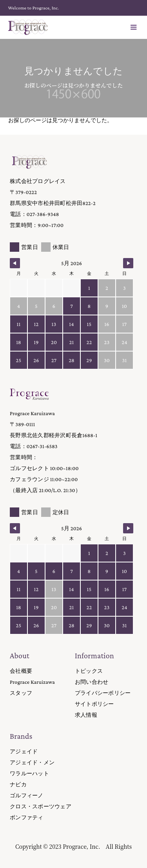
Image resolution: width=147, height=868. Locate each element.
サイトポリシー (94, 704)
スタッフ (21, 693)
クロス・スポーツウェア (41, 806)
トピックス (89, 671)
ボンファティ (27, 817)
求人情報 (86, 715)
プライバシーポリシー (103, 693)
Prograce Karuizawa (32, 682)
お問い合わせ (92, 682)
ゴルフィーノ (27, 795)
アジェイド (24, 751)
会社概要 (21, 671)
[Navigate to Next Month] (128, 263)
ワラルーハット (29, 773)
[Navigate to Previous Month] (15, 263)
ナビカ (18, 784)
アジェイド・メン (32, 762)
